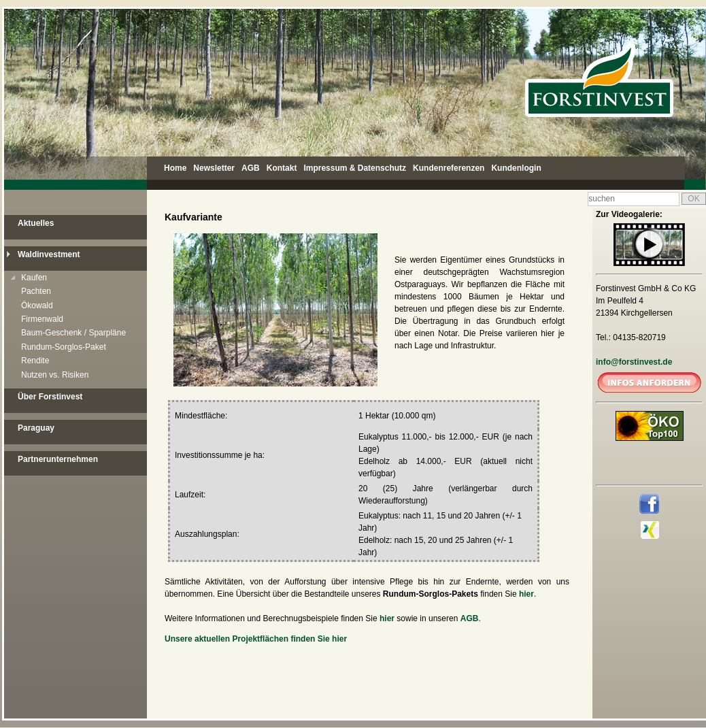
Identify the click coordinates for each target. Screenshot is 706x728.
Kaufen (34, 278)
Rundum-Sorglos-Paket (64, 347)
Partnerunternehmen (58, 459)
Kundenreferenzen (449, 168)
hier (526, 594)
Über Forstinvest (50, 397)
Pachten (36, 291)
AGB (251, 168)
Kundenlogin (516, 168)
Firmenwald (42, 319)
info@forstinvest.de (634, 362)
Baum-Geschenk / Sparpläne (73, 333)
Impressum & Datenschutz (355, 168)
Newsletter (214, 168)
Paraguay (36, 428)
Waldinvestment (49, 254)
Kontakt (282, 168)
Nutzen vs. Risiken (55, 375)
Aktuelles (36, 223)
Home (175, 168)
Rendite (35, 361)
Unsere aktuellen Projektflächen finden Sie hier (256, 639)
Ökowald (37, 305)
